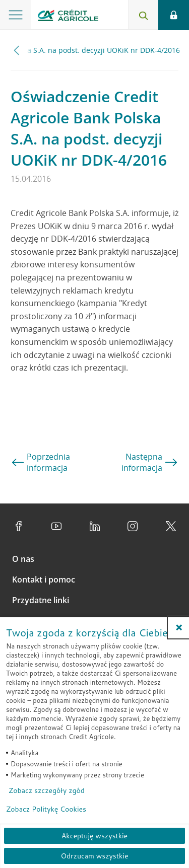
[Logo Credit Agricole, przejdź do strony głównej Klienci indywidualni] (68, 17)
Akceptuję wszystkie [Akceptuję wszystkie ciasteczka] (94, 836)
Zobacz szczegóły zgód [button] (47, 790)
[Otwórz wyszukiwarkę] (143, 15)
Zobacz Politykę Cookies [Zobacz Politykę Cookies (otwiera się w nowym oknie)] (46, 809)
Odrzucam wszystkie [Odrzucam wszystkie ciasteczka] (94, 856)
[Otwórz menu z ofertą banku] (16, 15)
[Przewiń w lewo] (17, 50)
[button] (179, 627)
